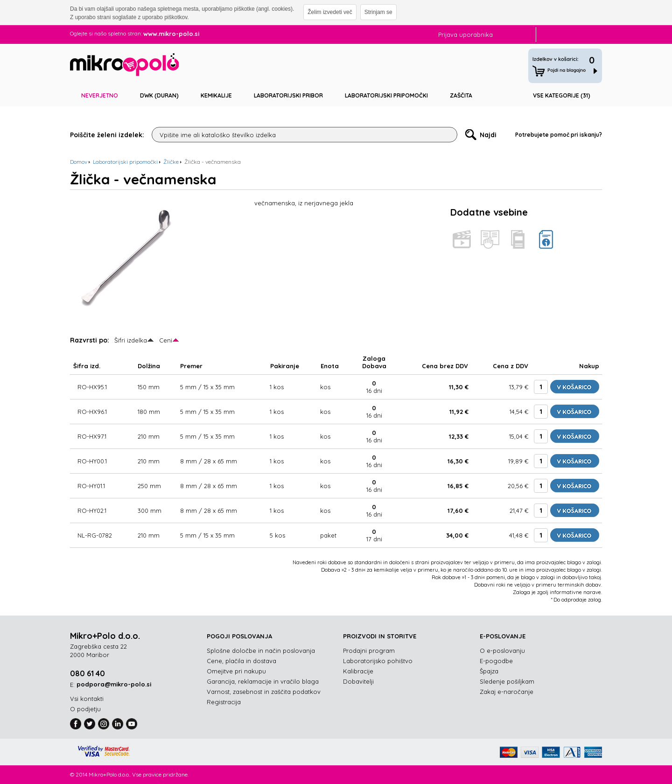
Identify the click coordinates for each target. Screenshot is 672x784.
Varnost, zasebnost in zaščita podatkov (264, 692)
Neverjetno (100, 95)
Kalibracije (358, 671)
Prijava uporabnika (465, 35)
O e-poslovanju (502, 651)
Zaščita (461, 95)
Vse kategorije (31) (562, 95)
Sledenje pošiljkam (507, 681)
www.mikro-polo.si (171, 34)
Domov (79, 162)
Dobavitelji (358, 681)
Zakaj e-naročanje (507, 692)
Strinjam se (378, 12)
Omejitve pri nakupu (236, 671)
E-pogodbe (496, 661)
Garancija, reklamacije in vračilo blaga (263, 681)
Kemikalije (216, 95)
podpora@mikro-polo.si (114, 684)
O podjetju (85, 709)
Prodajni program (369, 651)
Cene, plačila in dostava (241, 661)
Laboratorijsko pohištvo (378, 661)
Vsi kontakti (87, 699)
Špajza (489, 671)
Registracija (224, 702)
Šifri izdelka (131, 340)
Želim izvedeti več (330, 12)
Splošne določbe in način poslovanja (261, 651)
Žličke (171, 162)
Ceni (166, 340)
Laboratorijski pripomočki (386, 95)
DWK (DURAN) (159, 95)
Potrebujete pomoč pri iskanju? (559, 135)
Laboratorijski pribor (288, 95)
